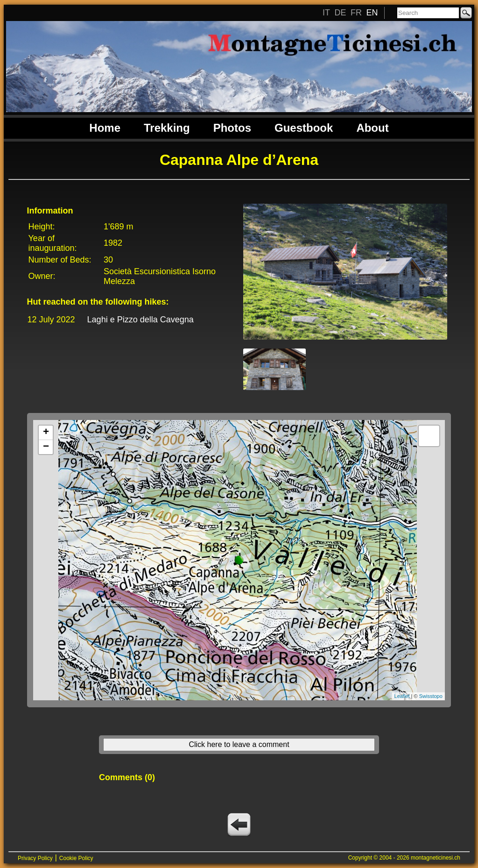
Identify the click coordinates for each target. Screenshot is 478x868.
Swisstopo (431, 696)
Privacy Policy (35, 858)
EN (372, 13)
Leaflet (402, 696)
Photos (232, 128)
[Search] (428, 13)
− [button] (46, 447)
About (372, 128)
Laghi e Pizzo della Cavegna (141, 320)
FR (356, 13)
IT (326, 13)
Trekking (167, 128)
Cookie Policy (76, 858)
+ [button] (46, 433)
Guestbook (304, 128)
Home (105, 128)
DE (340, 13)
